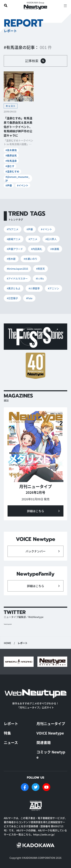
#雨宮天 (41, 269)
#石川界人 (51, 239)
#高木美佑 (11, 150)
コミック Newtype (51, 754)
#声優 (9, 185)
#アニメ (33, 239)
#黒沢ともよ (14, 288)
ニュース (11, 742)
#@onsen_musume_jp (18, 178)
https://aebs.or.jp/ (44, 834)
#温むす (10, 166)
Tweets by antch (8, 624)
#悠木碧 (11, 259)
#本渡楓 (55, 249)
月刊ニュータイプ (51, 724)
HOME (7, 643)
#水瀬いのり (30, 259)
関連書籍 (44, 742)
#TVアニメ (13, 229)
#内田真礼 (37, 249)
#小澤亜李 (34, 288)
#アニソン (53, 288)
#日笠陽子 (12, 298)
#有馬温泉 (11, 161)
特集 (7, 733)
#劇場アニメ (14, 239)
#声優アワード (15, 249)
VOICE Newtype (50, 733)
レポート (11, 724)
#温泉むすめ (12, 171)
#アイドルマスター (17, 278)
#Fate (29, 298)
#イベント (23, 185)
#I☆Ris (40, 278)
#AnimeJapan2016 (17, 269)
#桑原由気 (11, 155)
